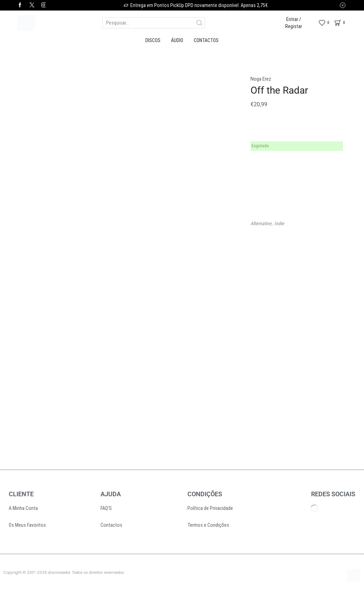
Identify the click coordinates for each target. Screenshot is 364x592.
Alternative (261, 223)
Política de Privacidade (210, 508)
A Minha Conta (23, 508)
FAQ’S (106, 508)
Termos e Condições (208, 525)
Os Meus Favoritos (27, 525)
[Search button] (199, 23)
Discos (153, 40)
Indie (279, 223)
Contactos (206, 40)
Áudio (177, 40)
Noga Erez (261, 79)
